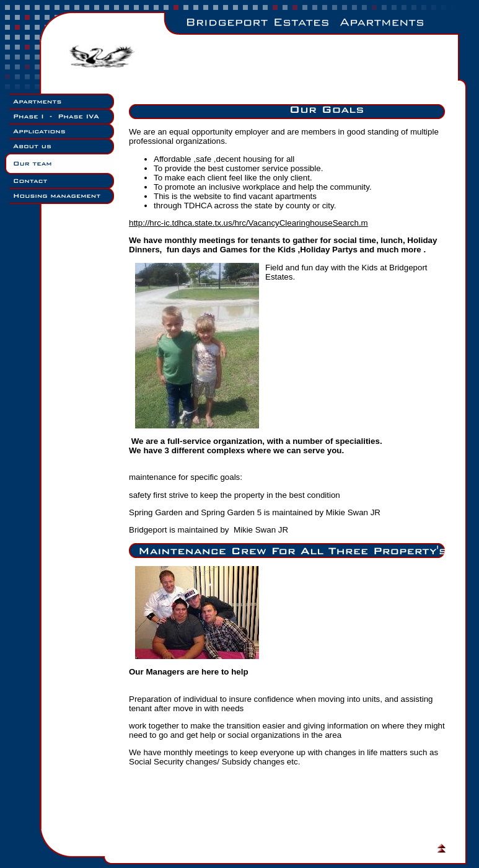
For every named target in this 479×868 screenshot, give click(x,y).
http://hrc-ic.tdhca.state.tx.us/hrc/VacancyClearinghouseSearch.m (248, 223)
